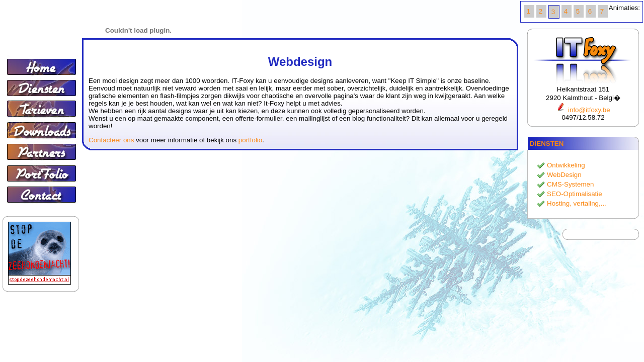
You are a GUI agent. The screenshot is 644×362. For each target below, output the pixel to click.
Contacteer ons (111, 140)
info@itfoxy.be (583, 110)
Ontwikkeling (566, 165)
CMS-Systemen (570, 184)
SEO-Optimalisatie (575, 194)
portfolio (250, 140)
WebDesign (564, 175)
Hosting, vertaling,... (577, 203)
